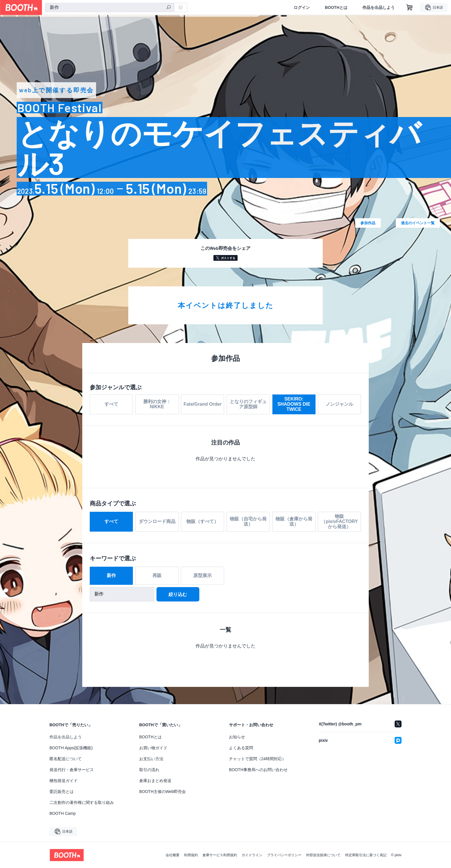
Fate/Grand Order (202, 404)
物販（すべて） (202, 523)
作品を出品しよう (379, 7)
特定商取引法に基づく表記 (366, 855)
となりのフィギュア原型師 (248, 404)
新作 (111, 577)
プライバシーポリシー (284, 855)
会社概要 (173, 855)
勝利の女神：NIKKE (157, 404)
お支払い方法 (151, 759)
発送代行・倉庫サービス (72, 770)
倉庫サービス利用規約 (220, 855)
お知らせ (237, 737)
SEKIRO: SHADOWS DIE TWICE (294, 404)
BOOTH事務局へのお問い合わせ (258, 770)
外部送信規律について (323, 855)
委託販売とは (62, 792)
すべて (111, 404)
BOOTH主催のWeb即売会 (163, 792)
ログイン (302, 7)
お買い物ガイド (153, 748)
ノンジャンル (339, 404)
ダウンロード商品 (157, 523)
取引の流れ (149, 770)
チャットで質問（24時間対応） (257, 759)
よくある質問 (241, 748)
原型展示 (202, 577)
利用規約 (191, 855)
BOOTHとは (336, 7)
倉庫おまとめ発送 (155, 781)
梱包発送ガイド (64, 781)
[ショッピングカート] (410, 7)
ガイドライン (252, 855)
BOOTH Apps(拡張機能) (71, 748)
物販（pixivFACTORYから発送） (339, 523)
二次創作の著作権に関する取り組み (82, 802)
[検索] (169, 8)
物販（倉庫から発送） (294, 523)
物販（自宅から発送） (248, 523)
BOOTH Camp (63, 813)
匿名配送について (66, 759)
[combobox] (110, 7)
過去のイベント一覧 (418, 223)
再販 (157, 577)
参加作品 (368, 223)
